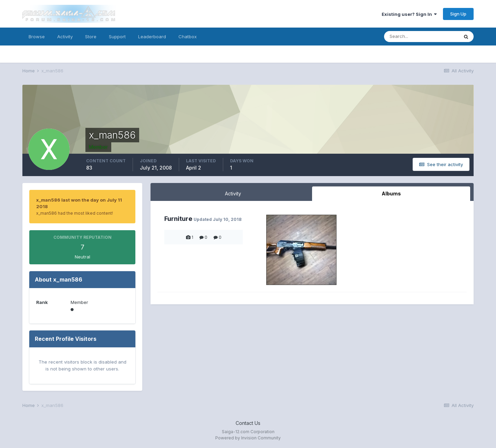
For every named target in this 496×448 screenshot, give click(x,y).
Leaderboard (152, 37)
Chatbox (188, 37)
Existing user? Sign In (409, 14)
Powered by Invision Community (248, 438)
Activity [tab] (233, 194)
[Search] (421, 37)
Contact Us (248, 423)
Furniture (178, 219)
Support (117, 37)
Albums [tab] (391, 194)
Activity (65, 37)
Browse (37, 37)
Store (91, 37)
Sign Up (458, 14)
